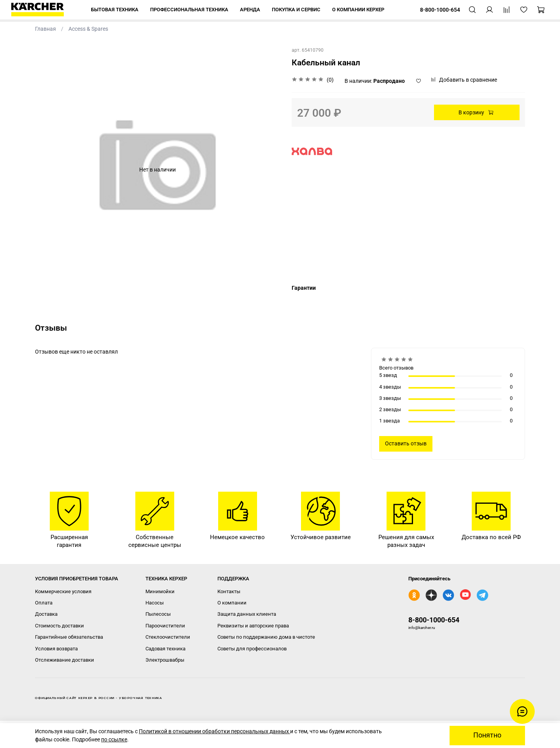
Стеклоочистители (168, 637)
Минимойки (160, 591)
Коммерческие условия (63, 591)
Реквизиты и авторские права (253, 626)
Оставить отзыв (406, 443)
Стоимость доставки (59, 626)
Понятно (487, 735)
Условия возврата (56, 649)
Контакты (229, 591)
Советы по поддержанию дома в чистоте (266, 637)
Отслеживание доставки (65, 660)
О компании (232, 603)
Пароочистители (165, 626)
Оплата (44, 603)
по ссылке (114, 739)
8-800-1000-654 (434, 620)
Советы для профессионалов (252, 649)
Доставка (46, 614)
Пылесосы (158, 614)
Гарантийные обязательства (69, 637)
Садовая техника (165, 649)
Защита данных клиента (247, 614)
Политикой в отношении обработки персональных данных (214, 731)
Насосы (155, 603)
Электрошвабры (165, 660)
